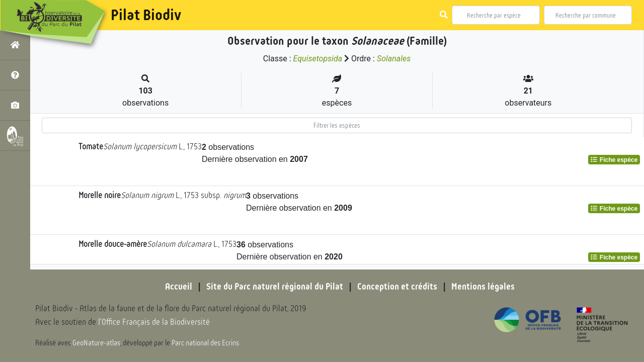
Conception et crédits (397, 287)
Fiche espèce (614, 160)
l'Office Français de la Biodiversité (154, 322)
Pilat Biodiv (146, 15)
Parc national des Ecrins (205, 343)
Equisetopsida (318, 59)
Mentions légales (483, 287)
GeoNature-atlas (96, 343)
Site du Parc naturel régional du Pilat (275, 287)
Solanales (394, 59)
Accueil (179, 287)
